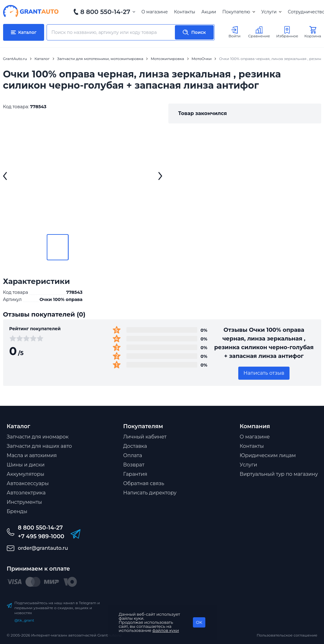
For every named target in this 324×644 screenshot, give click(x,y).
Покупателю (239, 12)
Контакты (185, 12)
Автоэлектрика (26, 493)
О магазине (155, 12)
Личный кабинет (145, 437)
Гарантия (135, 474)
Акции (209, 12)
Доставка (135, 446)
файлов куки (166, 630)
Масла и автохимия (32, 455)
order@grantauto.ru (43, 548)
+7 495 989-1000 (41, 536)
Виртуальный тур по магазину (279, 474)
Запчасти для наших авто (39, 446)
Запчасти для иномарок (38, 437)
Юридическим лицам (268, 455)
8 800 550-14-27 (105, 12)
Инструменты (25, 502)
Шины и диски (26, 465)
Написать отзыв (264, 373)
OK (199, 622)
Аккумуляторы (26, 474)
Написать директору (150, 493)
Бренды (17, 511)
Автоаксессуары (28, 483)
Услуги (271, 12)
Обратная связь (144, 483)
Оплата (133, 455)
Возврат (134, 465)
